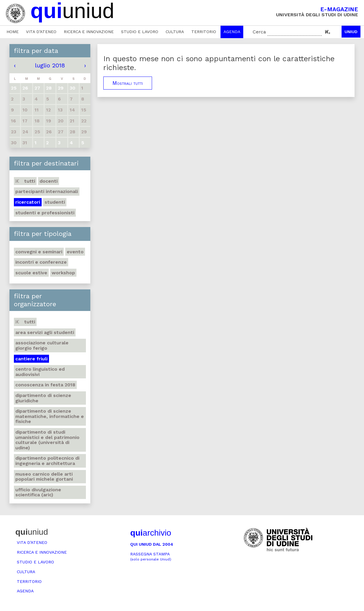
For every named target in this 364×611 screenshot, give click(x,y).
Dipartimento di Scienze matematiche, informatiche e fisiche (50, 416)
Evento (75, 252)
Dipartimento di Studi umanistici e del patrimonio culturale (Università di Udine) (47, 440)
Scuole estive (31, 273)
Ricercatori (28, 202)
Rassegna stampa (151, 556)
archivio (151, 533)
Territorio (204, 32)
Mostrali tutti (128, 83)
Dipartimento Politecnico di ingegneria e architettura (47, 461)
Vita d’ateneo (41, 32)
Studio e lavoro (140, 32)
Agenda (232, 32)
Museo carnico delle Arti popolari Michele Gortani (44, 477)
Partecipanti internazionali (47, 191)
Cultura (175, 32)
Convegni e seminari (39, 252)
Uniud (351, 32)
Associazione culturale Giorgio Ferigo (42, 345)
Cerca (259, 32)
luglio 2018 (50, 65)
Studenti (55, 202)
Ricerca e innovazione (89, 32)
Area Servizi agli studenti (45, 332)
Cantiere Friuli (31, 359)
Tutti (25, 181)
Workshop (63, 273)
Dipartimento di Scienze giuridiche (43, 398)
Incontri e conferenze (41, 262)
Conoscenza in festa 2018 (45, 385)
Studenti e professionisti (45, 213)
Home (13, 32)
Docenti (49, 181)
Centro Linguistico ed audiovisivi (40, 372)
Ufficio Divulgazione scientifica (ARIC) (38, 492)
